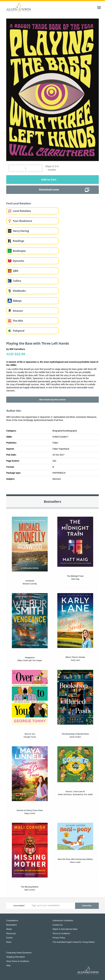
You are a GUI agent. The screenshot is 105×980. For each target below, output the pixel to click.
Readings (18, 241)
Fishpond (19, 331)
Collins (17, 281)
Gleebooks (19, 291)
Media (9, 929)
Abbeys (17, 301)
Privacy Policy (59, 938)
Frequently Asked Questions (19, 953)
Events (9, 938)
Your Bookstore (22, 221)
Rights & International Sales (65, 929)
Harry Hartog (21, 231)
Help (8, 965)
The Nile (18, 321)
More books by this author (52, 400)
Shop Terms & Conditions (18, 961)
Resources (11, 933)
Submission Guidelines (63, 920)
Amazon (18, 311)
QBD (16, 271)
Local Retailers (22, 211)
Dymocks (18, 261)
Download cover (49, 190)
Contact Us (57, 925)
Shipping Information (16, 957)
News (9, 942)
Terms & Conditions (61, 933)
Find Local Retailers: (19, 203)
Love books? (19, 906)
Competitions (12, 920)
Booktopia (19, 251)
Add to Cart (49, 179)
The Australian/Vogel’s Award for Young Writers (74, 942)
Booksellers (11, 925)
